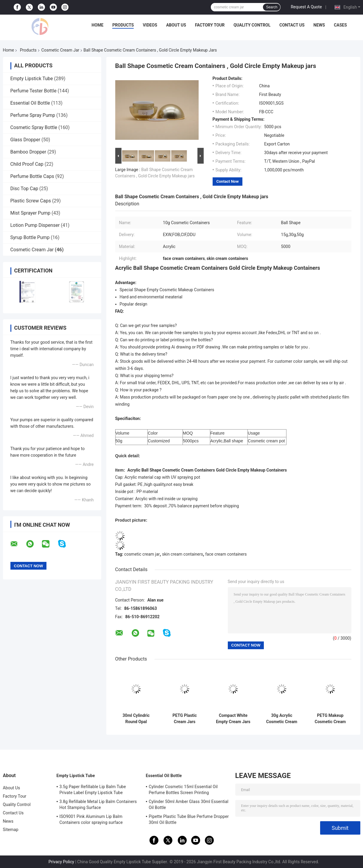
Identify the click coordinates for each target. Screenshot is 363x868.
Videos (150, 25)
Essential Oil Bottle (30, 103)
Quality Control (252, 25)
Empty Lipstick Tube (32, 79)
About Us (176, 25)
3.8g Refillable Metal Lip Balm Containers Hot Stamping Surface (98, 805)
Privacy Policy (61, 862)
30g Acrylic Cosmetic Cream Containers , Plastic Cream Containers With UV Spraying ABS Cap (282, 719)
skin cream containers (182, 554)
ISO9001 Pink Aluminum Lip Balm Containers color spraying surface (91, 819)
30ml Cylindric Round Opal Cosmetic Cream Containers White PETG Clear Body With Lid (136, 719)
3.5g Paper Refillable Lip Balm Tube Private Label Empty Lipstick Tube (93, 790)
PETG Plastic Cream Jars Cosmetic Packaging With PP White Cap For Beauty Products (185, 719)
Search (272, 7)
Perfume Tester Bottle (34, 91)
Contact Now (228, 181)
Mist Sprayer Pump (31, 213)
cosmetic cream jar (142, 554)
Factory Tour (210, 25)
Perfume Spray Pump (33, 115)
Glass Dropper (25, 140)
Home (98, 25)
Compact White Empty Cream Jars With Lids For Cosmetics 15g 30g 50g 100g (233, 719)
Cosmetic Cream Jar (60, 50)
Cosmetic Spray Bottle (34, 127)
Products (123, 25)
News (319, 25)
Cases (340, 25)
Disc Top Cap (24, 189)
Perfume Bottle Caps (32, 176)
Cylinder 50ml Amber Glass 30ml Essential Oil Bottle (189, 805)
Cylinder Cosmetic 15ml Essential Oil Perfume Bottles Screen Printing (183, 790)
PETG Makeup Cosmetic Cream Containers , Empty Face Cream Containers (330, 719)
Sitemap (11, 830)
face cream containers (226, 554)
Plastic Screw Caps (31, 201)
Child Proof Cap (27, 164)
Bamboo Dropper (28, 152)
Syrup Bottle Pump (30, 237)
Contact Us (292, 25)
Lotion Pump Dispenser (35, 225)
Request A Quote (306, 7)
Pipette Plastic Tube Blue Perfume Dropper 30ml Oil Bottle (189, 819)
